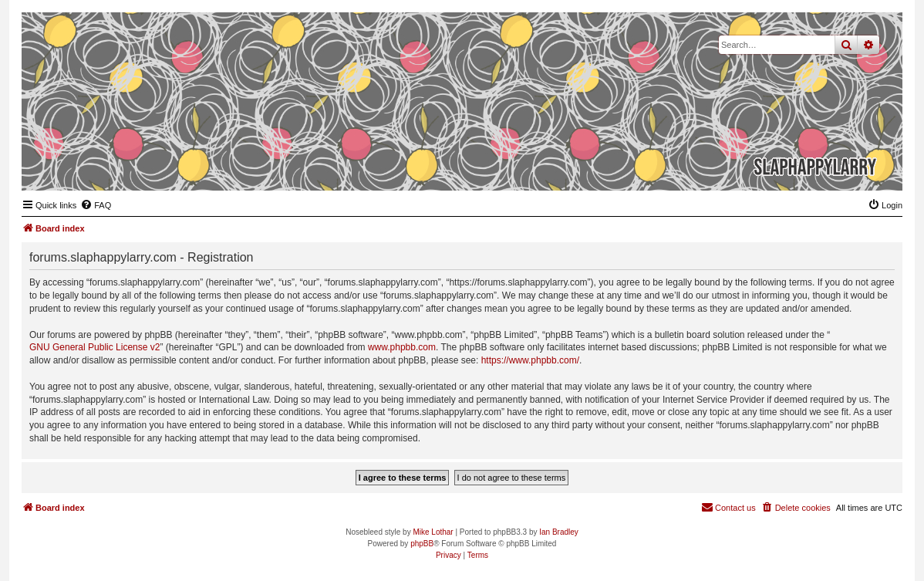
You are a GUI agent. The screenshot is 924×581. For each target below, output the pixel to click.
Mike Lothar (433, 532)
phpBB (422, 544)
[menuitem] (96, 205)
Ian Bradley (559, 532)
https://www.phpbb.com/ (530, 360)
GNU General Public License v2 (94, 347)
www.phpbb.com (402, 347)
